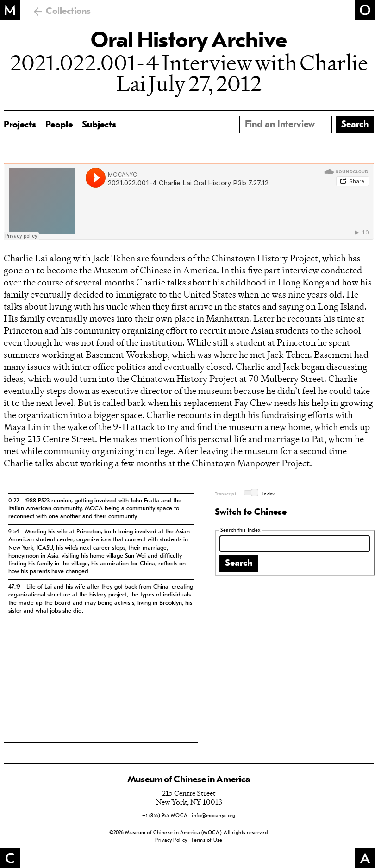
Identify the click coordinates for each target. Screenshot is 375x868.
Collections (68, 12)
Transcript (225, 494)
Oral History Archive (189, 42)
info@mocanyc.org (213, 816)
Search (239, 564)
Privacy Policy (171, 840)
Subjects (99, 125)
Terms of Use (207, 840)
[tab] (101, 508)
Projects (20, 125)
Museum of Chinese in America (189, 780)
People (59, 125)
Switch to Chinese (251, 513)
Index (269, 494)
